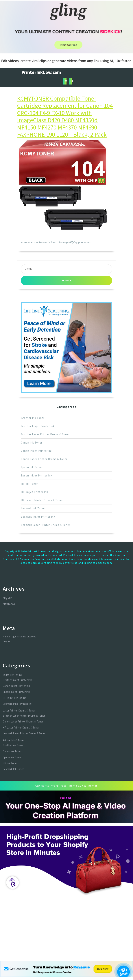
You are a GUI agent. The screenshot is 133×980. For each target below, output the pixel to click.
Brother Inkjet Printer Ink (38, 426)
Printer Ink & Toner (14, 740)
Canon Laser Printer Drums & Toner (44, 459)
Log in (6, 641)
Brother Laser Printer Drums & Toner (45, 434)
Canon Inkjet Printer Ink (37, 451)
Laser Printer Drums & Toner (19, 710)
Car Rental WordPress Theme (56, 786)
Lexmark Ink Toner (33, 508)
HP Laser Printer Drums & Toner (42, 500)
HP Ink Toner (29, 484)
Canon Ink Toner (32, 443)
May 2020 (8, 598)
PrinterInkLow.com (41, 72)
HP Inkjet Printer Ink (34, 492)
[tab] (65, 81)
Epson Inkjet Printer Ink (37, 475)
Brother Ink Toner (33, 418)
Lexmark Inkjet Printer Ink (38, 517)
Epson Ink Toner (32, 467)
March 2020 (9, 604)
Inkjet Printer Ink (12, 675)
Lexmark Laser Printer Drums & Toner (46, 525)
